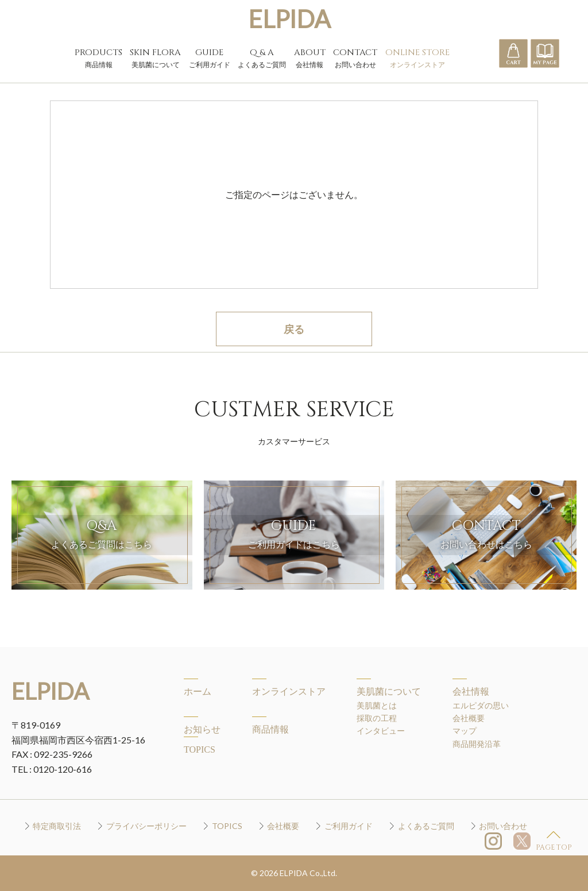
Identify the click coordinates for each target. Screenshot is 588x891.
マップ (465, 731)
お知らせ (202, 729)
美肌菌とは (377, 705)
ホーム (198, 692)
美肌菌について (389, 692)
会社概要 (469, 718)
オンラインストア (289, 692)
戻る (294, 329)
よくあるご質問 (426, 826)
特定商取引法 (57, 826)
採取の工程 (377, 718)
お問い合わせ (503, 826)
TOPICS (200, 749)
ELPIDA (289, 19)
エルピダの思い (481, 705)
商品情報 (270, 729)
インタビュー (381, 731)
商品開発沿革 (477, 744)
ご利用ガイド (349, 826)
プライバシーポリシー (146, 826)
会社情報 (471, 692)
